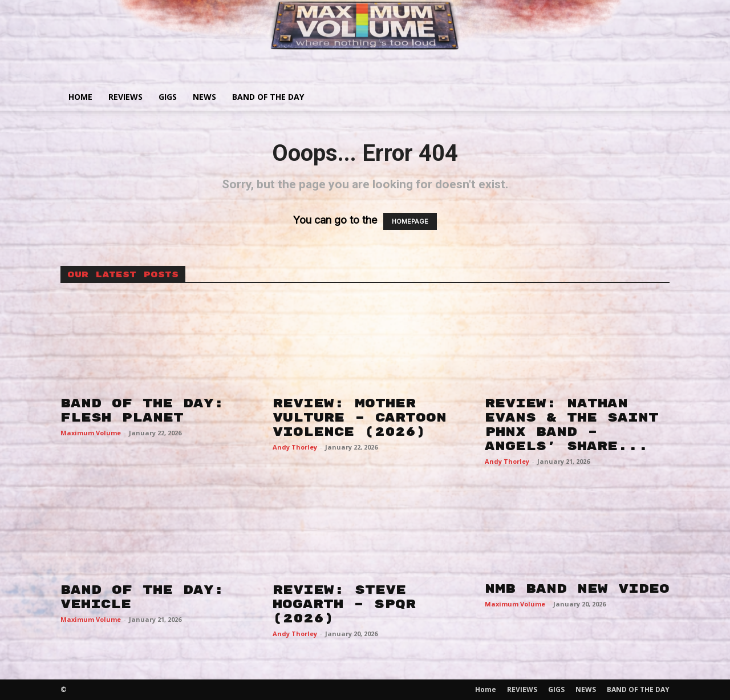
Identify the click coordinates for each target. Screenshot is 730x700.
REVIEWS (125, 97)
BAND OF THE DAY (268, 97)
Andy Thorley (295, 447)
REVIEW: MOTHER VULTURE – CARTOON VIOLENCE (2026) (360, 418)
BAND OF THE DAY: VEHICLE (142, 597)
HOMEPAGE (410, 221)
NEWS (204, 97)
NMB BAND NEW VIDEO (577, 589)
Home (80, 97)
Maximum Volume (91, 433)
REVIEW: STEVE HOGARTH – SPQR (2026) (344, 604)
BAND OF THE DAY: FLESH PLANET (142, 410)
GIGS (168, 97)
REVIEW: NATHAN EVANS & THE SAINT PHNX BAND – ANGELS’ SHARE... (572, 425)
